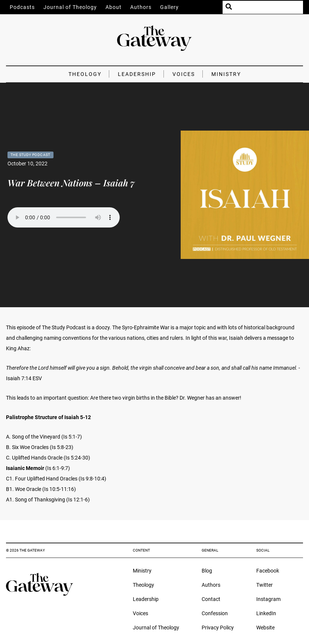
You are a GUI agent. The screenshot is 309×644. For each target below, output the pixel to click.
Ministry (226, 74)
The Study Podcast (30, 155)
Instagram (268, 599)
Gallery (169, 7)
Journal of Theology (70, 7)
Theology (85, 74)
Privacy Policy (218, 628)
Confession (215, 613)
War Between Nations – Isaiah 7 (71, 183)
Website (265, 628)
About (114, 7)
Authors (141, 7)
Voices (184, 74)
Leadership (137, 74)
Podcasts (22, 7)
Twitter (264, 585)
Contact (211, 599)
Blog (207, 571)
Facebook (268, 571)
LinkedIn (266, 613)
